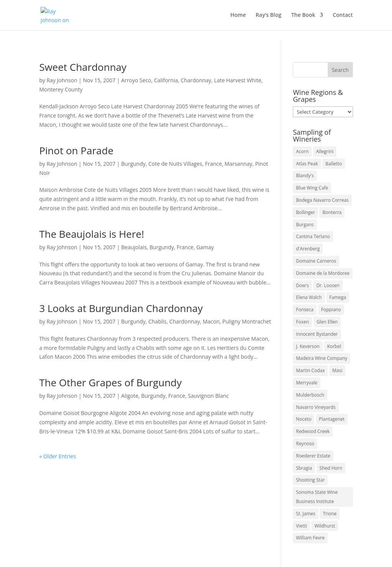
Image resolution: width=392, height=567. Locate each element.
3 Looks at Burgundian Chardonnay (121, 308)
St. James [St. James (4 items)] (306, 514)
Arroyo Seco (136, 80)
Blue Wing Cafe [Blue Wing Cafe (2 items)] (312, 188)
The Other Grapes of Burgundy (110, 382)
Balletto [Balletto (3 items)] (334, 164)
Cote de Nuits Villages (176, 164)
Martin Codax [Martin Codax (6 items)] (310, 370)
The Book (303, 16)
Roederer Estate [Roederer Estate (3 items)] (313, 456)
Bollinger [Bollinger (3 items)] (305, 212)
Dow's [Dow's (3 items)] (302, 285)
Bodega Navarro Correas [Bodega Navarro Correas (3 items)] (322, 200)
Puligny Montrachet (247, 321)
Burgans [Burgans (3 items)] (305, 225)
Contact (343, 16)
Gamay (205, 247)
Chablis (158, 321)
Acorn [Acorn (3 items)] (302, 151)
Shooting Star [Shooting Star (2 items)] (310, 480)
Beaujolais (134, 247)
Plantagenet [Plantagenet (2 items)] (332, 419)
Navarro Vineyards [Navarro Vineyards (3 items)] (316, 407)
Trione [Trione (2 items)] (330, 514)
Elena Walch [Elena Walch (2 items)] (309, 297)
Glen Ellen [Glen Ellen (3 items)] (327, 322)
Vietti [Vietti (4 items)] (301, 526)
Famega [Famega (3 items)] (338, 297)
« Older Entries (57, 456)
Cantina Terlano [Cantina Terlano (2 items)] (313, 236)
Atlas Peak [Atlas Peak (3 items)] (307, 164)
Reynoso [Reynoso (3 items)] (305, 444)
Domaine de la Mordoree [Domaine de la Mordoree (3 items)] (323, 273)
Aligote (130, 396)
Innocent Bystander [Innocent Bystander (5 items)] (317, 334)
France (213, 164)
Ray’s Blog (269, 16)
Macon (211, 321)
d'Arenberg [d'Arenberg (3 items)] (308, 249)
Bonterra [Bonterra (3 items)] (332, 212)
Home (238, 16)
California (166, 80)
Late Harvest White (238, 80)
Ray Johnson (62, 80)
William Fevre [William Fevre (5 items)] (310, 538)
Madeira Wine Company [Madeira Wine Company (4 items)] (322, 358)
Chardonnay (196, 80)
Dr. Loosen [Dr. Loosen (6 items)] (328, 285)
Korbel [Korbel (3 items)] (334, 346)
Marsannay (239, 164)
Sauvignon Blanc (208, 396)
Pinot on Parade (76, 150)
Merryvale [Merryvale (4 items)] (307, 383)
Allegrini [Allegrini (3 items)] (325, 151)
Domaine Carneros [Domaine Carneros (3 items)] (316, 261)
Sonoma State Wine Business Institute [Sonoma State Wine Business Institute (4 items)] (317, 497)
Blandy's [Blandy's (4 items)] (305, 176)
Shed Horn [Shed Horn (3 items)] (331, 468)
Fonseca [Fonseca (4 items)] (305, 310)
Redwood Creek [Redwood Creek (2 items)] (313, 431)
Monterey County (61, 89)
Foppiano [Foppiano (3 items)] (331, 310)
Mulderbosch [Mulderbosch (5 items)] (310, 395)
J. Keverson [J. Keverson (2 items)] (308, 346)
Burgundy (134, 164)
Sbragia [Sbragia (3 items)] (304, 468)
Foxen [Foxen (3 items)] (302, 322)
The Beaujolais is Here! (91, 234)
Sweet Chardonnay (83, 67)
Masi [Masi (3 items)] (337, 370)
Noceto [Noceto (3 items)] (304, 419)
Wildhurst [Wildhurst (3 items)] (325, 526)
